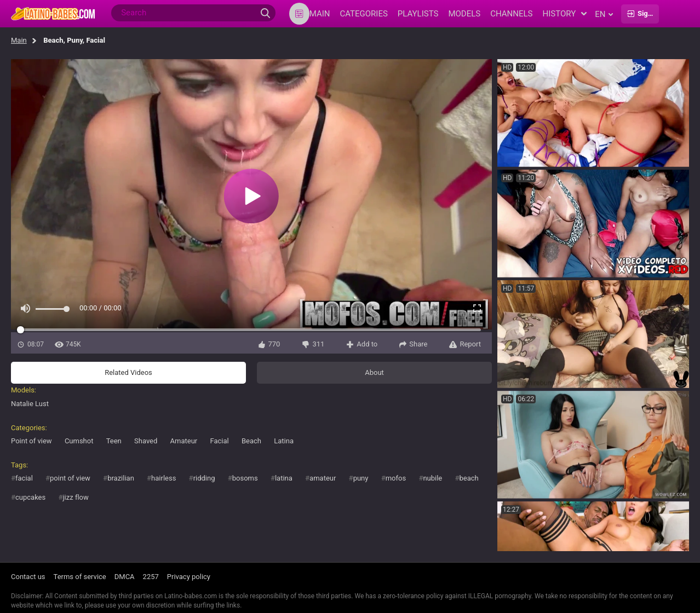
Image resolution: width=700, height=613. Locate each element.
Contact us (28, 577)
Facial (219, 441)
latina (284, 478)
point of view (70, 478)
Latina (284, 441)
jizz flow (75, 497)
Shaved (146, 441)
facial (24, 478)
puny (361, 478)
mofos (396, 478)
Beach (251, 441)
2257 (151, 577)
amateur (323, 478)
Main (19, 40)
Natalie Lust (30, 404)
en (604, 14)
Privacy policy (189, 577)
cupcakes (30, 497)
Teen (114, 441)
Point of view (31, 441)
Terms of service (80, 577)
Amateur (184, 441)
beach (469, 478)
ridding (204, 478)
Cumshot (79, 441)
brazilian (121, 478)
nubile (432, 478)
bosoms (245, 478)
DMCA (125, 577)
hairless (163, 478)
